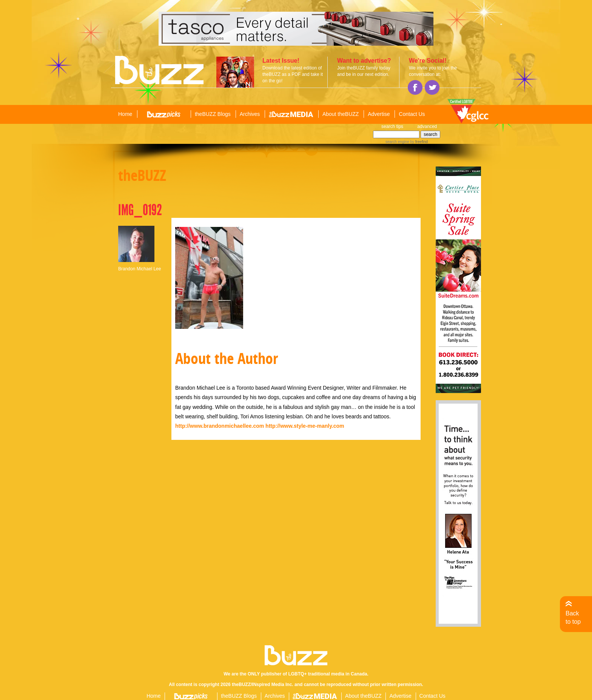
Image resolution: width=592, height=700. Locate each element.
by (419, 142)
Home (125, 114)
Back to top (573, 618)
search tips (392, 126)
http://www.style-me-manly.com (305, 426)
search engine (397, 142)
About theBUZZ (341, 114)
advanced (427, 126)
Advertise (379, 114)
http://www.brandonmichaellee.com (220, 426)
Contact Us (412, 114)
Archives (250, 114)
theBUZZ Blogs (213, 114)
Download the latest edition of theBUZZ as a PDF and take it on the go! (293, 74)
